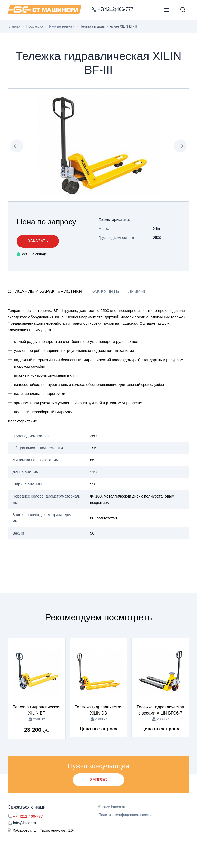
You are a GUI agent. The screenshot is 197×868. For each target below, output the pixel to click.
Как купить (105, 291)
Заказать (38, 241)
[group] (98, 145)
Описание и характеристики (45, 291)
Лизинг (137, 291)
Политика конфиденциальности (125, 815)
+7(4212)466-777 (28, 816)
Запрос (98, 780)
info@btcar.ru (24, 823)
